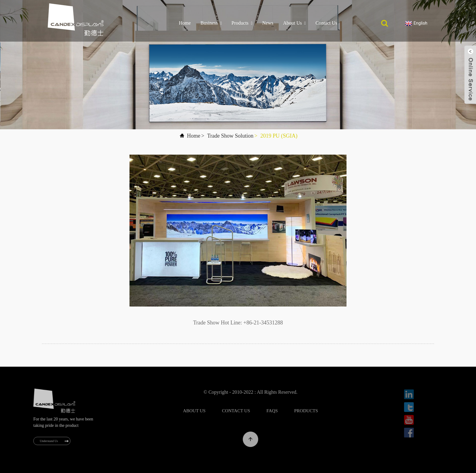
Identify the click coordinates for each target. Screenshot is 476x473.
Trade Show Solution (230, 136)
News (268, 23)
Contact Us (326, 23)
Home (185, 23)
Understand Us (53, 441)
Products (242, 23)
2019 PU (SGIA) (279, 136)
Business (211, 23)
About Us (294, 23)
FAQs (285, 411)
